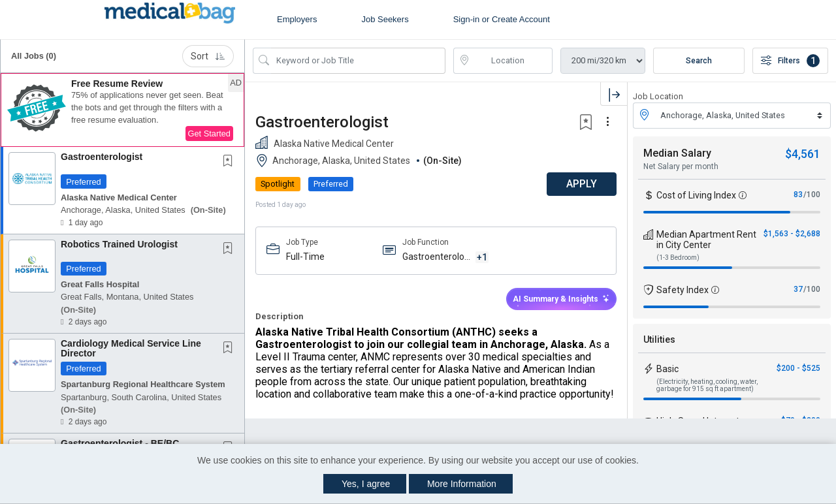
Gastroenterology (436, 258)
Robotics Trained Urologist (119, 244)
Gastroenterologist (102, 157)
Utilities (659, 339)
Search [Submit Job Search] (699, 61)
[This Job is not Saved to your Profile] (231, 162)
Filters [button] (790, 61)
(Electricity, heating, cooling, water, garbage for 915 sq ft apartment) (707, 385)
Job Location (658, 96)
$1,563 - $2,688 (792, 234)
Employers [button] (297, 19)
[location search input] (512, 61)
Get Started (209, 134)
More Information (462, 484)
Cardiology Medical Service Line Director (131, 348)
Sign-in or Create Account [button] (502, 19)
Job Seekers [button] (385, 19)
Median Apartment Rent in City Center (706, 240)
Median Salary (677, 153)
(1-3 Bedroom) (678, 258)
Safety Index (683, 290)
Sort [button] (208, 56)
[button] (122, 110)
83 (798, 195)
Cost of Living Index (696, 195)
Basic (667, 369)
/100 (812, 195)
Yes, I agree (366, 484)
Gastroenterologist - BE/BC (120, 443)
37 (798, 289)
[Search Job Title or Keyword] (358, 61)
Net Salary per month (681, 166)
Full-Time (305, 257)
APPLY (582, 184)
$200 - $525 (798, 368)
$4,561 (803, 154)
